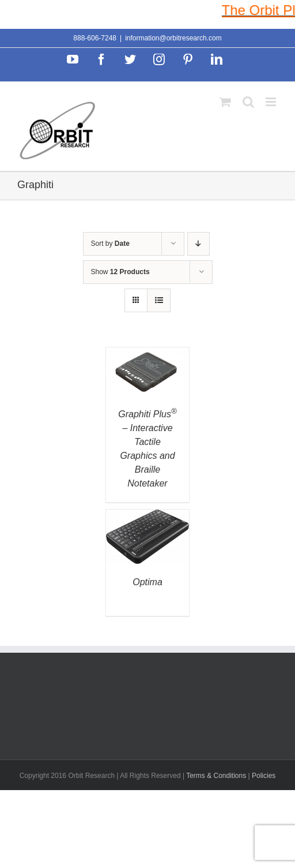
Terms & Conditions (217, 776)
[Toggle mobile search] (248, 102)
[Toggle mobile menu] (272, 102)
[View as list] (159, 300)
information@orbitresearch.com (173, 38)
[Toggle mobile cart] (225, 102)
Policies (264, 776)
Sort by (110, 244)
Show (120, 272)
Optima (147, 582)
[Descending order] (198, 244)
